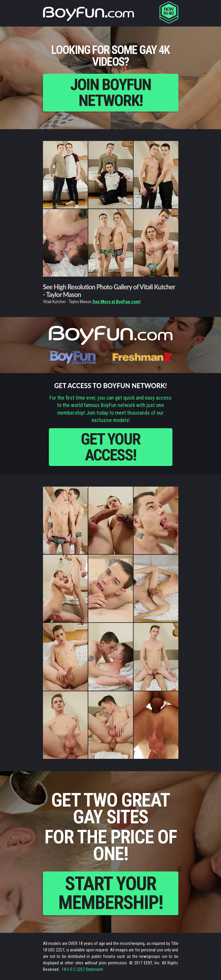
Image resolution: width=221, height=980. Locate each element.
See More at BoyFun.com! (117, 302)
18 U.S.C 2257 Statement (82, 969)
